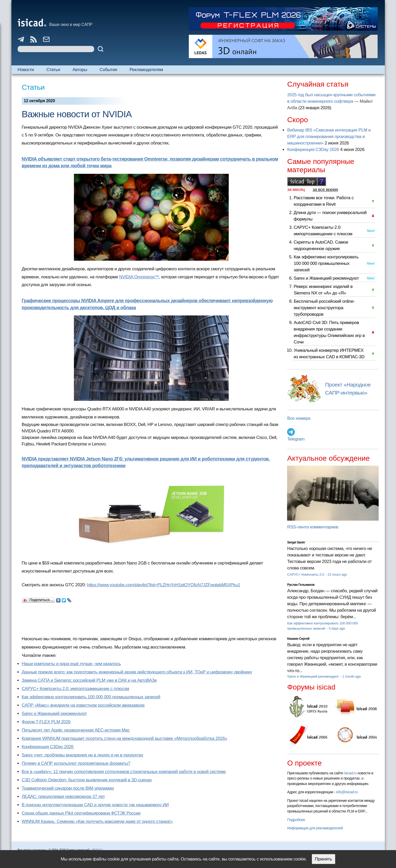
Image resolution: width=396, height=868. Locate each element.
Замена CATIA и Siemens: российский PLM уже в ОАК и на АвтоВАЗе (89, 680)
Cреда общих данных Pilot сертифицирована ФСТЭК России (81, 813)
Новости (26, 70)
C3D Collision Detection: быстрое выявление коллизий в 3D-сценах (87, 780)
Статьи (53, 70)
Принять (323, 859)
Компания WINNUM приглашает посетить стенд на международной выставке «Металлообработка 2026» (125, 738)
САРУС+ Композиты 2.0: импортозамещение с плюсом (75, 689)
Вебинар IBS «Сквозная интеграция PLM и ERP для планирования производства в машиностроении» (329, 137)
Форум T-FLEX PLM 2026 (46, 722)
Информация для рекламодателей (315, 828)
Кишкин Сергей (298, 639)
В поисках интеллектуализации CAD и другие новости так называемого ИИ (95, 805)
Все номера (299, 418)
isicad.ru (350, 773)
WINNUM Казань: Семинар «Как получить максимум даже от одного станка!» (97, 821)
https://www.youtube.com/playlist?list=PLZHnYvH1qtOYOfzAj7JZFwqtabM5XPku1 (164, 585)
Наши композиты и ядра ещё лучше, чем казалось (71, 664)
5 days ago (337, 628)
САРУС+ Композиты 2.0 (306, 574)
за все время (325, 190)
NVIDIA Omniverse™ (139, 277)
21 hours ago (337, 574)
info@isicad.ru (347, 792)
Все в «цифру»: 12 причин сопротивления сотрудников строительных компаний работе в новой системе (124, 772)
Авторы (80, 70)
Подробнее (296, 820)
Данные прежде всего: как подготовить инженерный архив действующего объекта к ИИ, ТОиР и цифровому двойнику (137, 672)
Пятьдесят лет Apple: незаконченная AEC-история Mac (76, 730)
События (108, 70)
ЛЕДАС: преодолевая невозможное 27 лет (63, 797)
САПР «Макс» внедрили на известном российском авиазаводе (83, 705)
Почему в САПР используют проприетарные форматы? (76, 763)
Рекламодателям (146, 70)
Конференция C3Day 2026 (48, 747)
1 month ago (352, 676)
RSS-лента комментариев (313, 527)
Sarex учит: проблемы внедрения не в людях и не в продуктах (83, 755)
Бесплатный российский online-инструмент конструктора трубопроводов (324, 308)
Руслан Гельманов (301, 585)
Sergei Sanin (296, 542)
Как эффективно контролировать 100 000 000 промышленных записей (91, 697)
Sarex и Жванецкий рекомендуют (54, 714)
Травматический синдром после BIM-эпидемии (68, 788)
